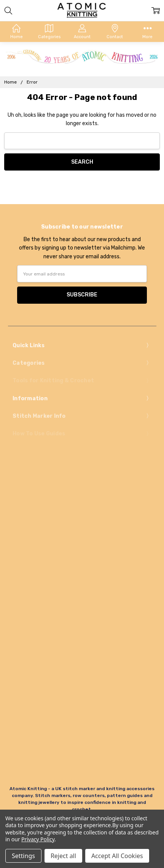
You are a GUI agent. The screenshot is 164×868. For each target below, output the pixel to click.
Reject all (63, 856)
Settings (23, 856)
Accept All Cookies (117, 856)
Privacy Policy (38, 839)
